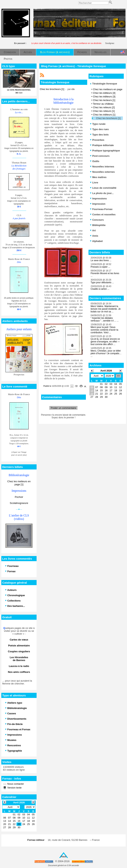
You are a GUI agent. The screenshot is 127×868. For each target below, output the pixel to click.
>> (118, 376)
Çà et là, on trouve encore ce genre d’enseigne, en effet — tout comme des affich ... (105, 342)
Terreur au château (103, 104)
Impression (98, 204)
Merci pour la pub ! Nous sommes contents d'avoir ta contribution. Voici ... (104, 330)
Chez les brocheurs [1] (108, 118)
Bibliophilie (98, 225)
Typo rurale (98, 124)
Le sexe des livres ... (101, 260)
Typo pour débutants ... (102, 282)
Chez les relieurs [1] (104, 111)
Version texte (14, 788)
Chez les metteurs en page (108, 89)
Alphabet (96, 241)
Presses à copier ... (100, 267)
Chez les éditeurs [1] (104, 115)
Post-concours (100, 156)
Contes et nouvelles (103, 214)
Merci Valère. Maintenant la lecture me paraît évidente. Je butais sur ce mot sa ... (106, 309)
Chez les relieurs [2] (104, 107)
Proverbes (97, 140)
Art (93, 230)
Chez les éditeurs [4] (104, 93)
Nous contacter (15, 784)
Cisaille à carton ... (100, 289)
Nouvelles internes (102, 167)
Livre (94, 183)
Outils (94, 161)
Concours (97, 220)
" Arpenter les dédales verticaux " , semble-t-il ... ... (105, 319)
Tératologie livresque (103, 84)
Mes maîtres (98, 177)
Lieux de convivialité (103, 188)
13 (92, 390)
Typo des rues (99, 129)
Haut (64, 856)
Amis (94, 236)
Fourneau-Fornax (101, 209)
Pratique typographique (105, 151)
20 (92, 394)
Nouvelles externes (102, 172)
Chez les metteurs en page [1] (19, 483)
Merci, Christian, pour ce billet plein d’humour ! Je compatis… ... (106, 353)
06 (92, 387)
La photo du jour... (102, 193)
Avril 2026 (106, 371)
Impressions (98, 199)
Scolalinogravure (19, 503)
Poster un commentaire (63, 408)
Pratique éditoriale (102, 145)
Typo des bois (99, 135)
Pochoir (19, 497)
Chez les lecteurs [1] (104, 100)
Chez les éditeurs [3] (104, 97)
